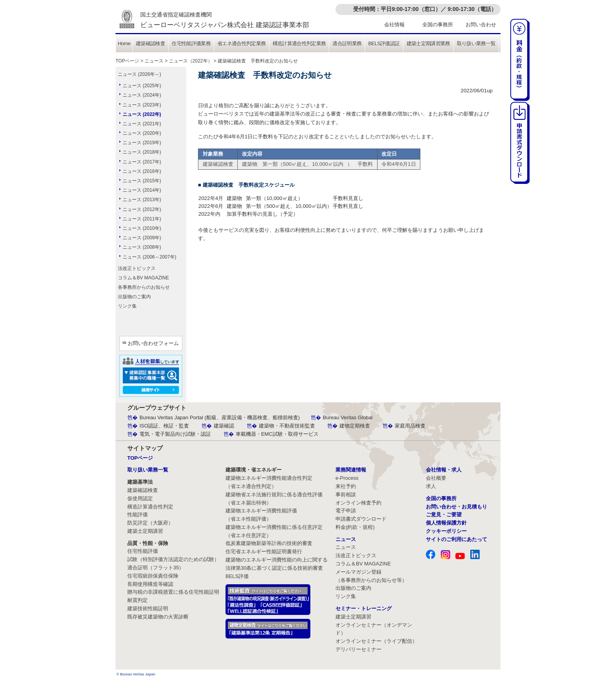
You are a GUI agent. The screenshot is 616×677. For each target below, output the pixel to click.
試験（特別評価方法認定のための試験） (173, 559)
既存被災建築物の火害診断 (158, 617)
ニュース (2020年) (142, 133)
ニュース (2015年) (142, 181)
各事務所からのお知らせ (144, 287)
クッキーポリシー (446, 531)
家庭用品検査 (410, 426)
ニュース (154, 61)
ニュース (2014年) (142, 190)
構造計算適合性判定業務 (299, 43)
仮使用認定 (140, 498)
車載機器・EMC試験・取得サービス (277, 434)
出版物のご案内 (134, 297)
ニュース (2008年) (142, 247)
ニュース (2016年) (142, 171)
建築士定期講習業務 (428, 43)
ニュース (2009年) (142, 238)
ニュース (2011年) (142, 219)
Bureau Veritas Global (348, 417)
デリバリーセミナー (358, 649)
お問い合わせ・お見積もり (456, 507)
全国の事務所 (438, 25)
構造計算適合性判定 (150, 507)
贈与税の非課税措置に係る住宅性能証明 (173, 592)
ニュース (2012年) (142, 209)
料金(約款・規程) (355, 527)
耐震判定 (137, 600)
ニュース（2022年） (191, 61)
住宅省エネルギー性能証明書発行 (264, 551)
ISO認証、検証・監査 (164, 426)
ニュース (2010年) (142, 228)
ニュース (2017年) (142, 162)
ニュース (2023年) (142, 105)
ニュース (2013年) (142, 200)
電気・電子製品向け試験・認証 (175, 434)
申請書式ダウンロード (361, 519)
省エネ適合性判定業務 (242, 43)
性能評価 (137, 515)
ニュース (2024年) (142, 95)
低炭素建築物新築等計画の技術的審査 (269, 543)
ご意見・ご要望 (444, 515)
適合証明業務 (347, 43)
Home (124, 43)
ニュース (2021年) (142, 124)
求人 (431, 486)
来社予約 (346, 486)
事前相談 (346, 494)
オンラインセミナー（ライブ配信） (376, 641)
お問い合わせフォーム (153, 343)
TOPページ (127, 61)
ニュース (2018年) (142, 152)
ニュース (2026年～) (139, 74)
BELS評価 (237, 576)
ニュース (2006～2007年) (149, 257)
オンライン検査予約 (358, 503)
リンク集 (127, 306)
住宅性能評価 (143, 551)
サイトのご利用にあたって (456, 539)
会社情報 (394, 25)
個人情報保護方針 (446, 523)
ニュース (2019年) (142, 143)
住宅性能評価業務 (191, 43)
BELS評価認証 (384, 43)
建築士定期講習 (145, 531)
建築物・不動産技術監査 (287, 426)
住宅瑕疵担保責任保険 (153, 576)
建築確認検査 (150, 43)
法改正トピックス (137, 268)
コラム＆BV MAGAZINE (143, 278)
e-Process (347, 478)
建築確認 (224, 426)
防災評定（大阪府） (150, 523)
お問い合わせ (481, 25)
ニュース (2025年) (142, 86)
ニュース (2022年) (142, 114)
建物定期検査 (355, 426)
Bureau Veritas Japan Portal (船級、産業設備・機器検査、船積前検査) (220, 417)
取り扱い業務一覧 (476, 43)
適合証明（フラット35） (156, 568)
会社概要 (436, 478)
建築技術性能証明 (148, 608)
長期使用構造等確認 (150, 584)
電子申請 (346, 511)
